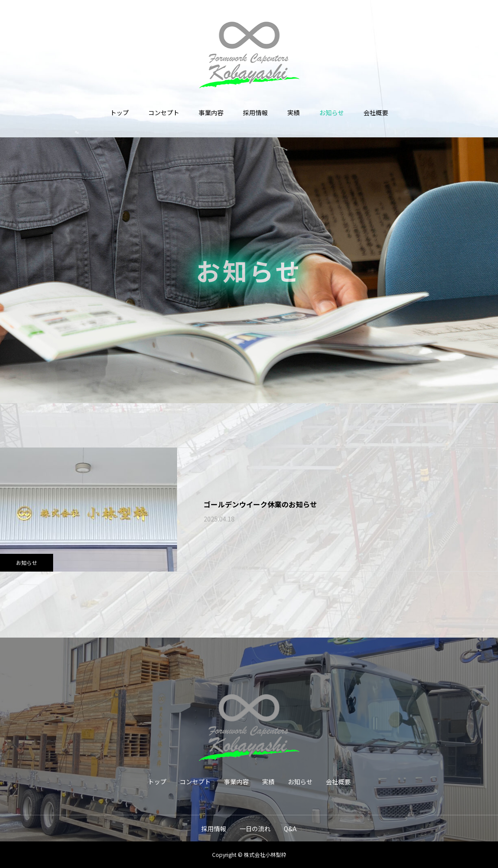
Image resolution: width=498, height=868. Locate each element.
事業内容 (211, 113)
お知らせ (332, 113)
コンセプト (164, 113)
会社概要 (376, 113)
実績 (293, 113)
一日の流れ (255, 829)
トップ (120, 113)
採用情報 (255, 113)
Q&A (290, 829)
